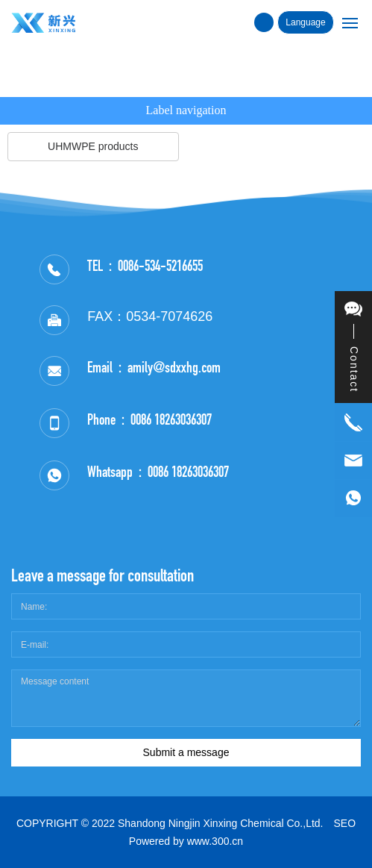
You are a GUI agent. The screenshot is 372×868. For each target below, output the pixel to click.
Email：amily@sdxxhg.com (154, 367)
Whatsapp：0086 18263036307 (158, 472)
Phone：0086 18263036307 (149, 419)
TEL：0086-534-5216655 (145, 266)
